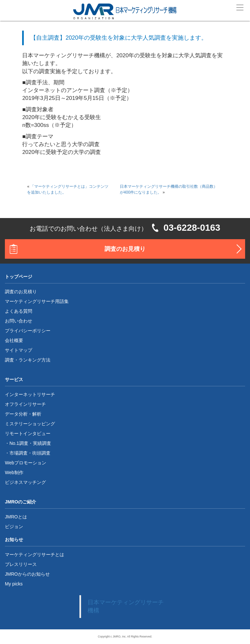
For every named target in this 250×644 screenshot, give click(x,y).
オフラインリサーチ (25, 404)
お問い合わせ (19, 321)
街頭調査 (41, 453)
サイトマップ (19, 350)
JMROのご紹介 (21, 502)
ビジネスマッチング (25, 482)
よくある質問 (19, 311)
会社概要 (14, 340)
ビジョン (14, 527)
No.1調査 (19, 443)
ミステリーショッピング (30, 424)
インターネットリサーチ (30, 394)
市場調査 (19, 453)
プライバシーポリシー (28, 331)
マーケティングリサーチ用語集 (37, 301)
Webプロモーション (26, 463)
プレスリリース (21, 564)
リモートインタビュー (28, 433)
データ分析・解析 (23, 414)
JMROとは (16, 517)
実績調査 (42, 443)
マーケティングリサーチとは (35, 555)
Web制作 (14, 473)
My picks (14, 584)
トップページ (19, 277)
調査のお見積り (125, 249)
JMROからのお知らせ (27, 574)
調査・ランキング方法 (28, 360)
